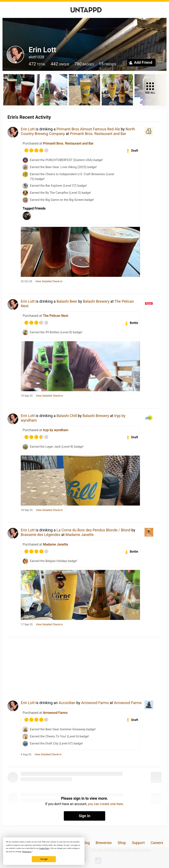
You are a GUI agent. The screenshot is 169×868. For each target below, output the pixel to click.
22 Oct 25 (26, 281)
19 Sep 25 (27, 396)
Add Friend (143, 62)
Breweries (104, 843)
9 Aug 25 (26, 754)
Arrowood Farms (95, 703)
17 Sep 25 (27, 624)
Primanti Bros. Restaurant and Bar (98, 134)
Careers (157, 843)
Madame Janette (80, 535)
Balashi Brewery (96, 301)
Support (138, 843)
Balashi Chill (67, 416)
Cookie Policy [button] (44, 848)
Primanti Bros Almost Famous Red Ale (88, 129)
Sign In (84, 816)
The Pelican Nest (56, 316)
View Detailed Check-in (49, 281)
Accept (44, 859)
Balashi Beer (67, 301)
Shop (122, 843)
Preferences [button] (27, 852)
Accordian (67, 703)
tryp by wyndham (56, 430)
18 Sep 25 (27, 510)
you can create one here (105, 804)
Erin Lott (28, 129)
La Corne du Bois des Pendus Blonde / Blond (93, 530)
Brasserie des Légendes (41, 535)
